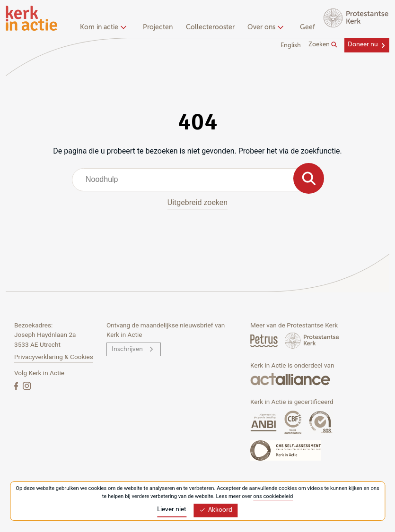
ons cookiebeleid (273, 496)
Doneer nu (363, 45)
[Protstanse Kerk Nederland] (312, 340)
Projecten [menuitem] (158, 27)
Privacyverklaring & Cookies (54, 357)
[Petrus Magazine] (265, 340)
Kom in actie (102, 27)
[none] (105, 28)
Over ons (264, 27)
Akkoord (216, 510)
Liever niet (172, 510)
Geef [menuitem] (307, 27)
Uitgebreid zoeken (197, 202)
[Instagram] (27, 386)
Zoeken (323, 45)
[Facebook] (17, 386)
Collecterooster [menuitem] (210, 27)
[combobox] (197, 180)
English (291, 46)
